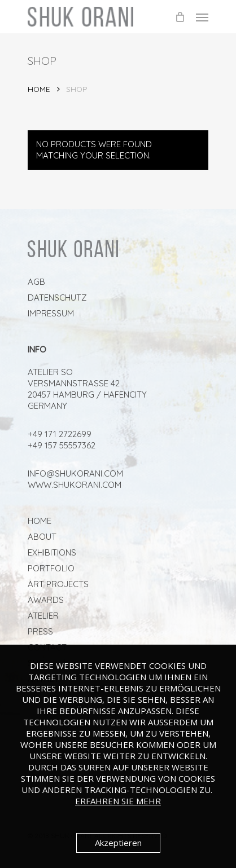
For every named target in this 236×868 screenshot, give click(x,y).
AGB (36, 282)
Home (39, 89)
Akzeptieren (118, 843)
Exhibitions (52, 552)
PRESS (40, 631)
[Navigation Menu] (202, 17)
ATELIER (43, 616)
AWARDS (46, 600)
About (42, 537)
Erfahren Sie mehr (118, 801)
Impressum (51, 313)
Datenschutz (57, 298)
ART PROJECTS (58, 584)
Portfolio (51, 568)
